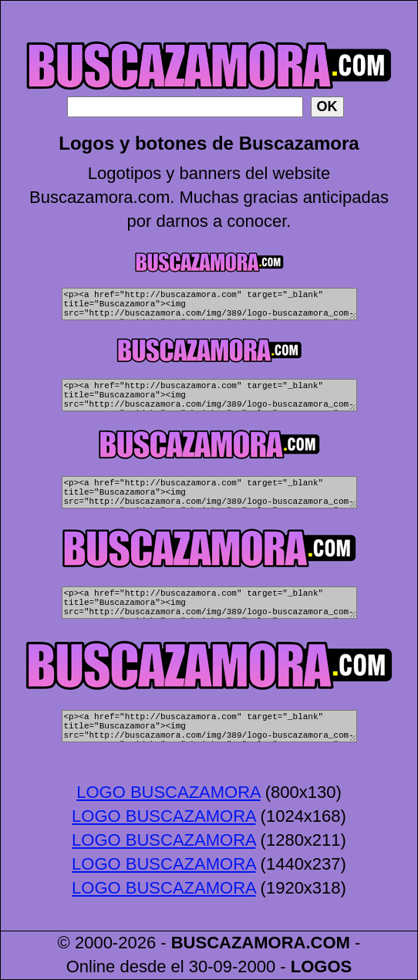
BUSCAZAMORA (239, 943)
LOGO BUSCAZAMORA (168, 792)
